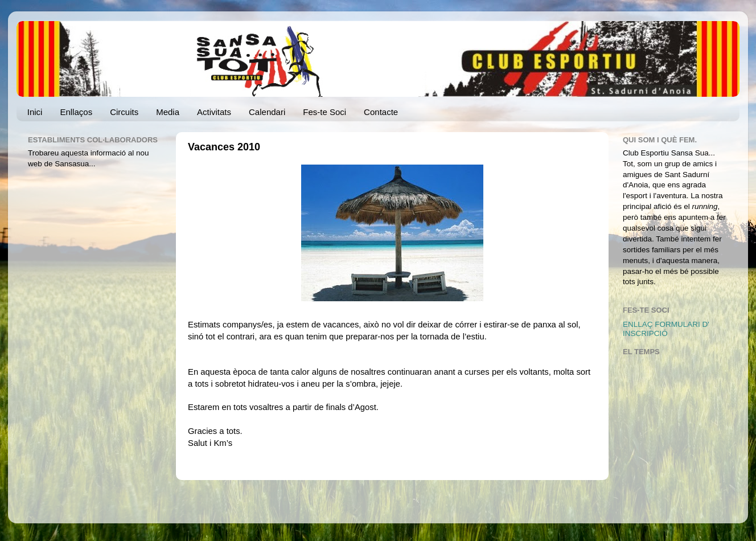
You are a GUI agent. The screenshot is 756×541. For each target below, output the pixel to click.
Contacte (381, 112)
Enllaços (76, 112)
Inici (35, 112)
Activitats (214, 112)
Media (168, 112)
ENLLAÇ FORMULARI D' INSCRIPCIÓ (666, 329)
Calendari (267, 112)
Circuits (124, 112)
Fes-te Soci (324, 112)
